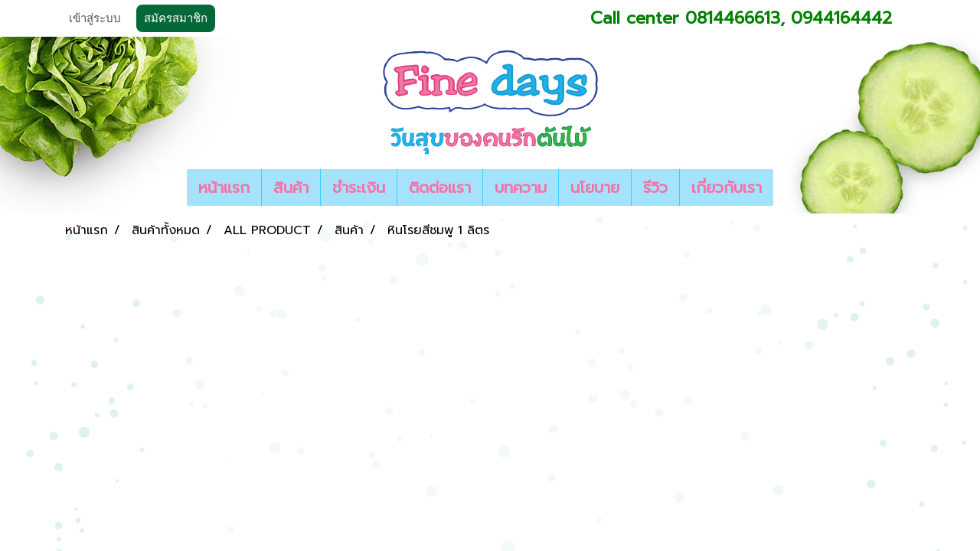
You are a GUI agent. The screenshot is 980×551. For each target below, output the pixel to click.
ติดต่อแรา (440, 187)
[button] (787, 187)
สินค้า (291, 187)
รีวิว (655, 187)
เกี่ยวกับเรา (727, 187)
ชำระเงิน (359, 187)
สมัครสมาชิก (176, 18)
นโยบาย (595, 187)
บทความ (521, 187)
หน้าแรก (224, 187)
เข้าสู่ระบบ (95, 18)
